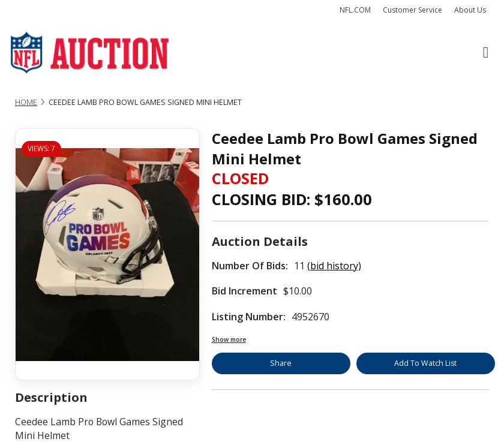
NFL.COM (355, 10)
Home (26, 102)
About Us (470, 10)
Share (281, 363)
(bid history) (334, 266)
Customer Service (412, 10)
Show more (229, 339)
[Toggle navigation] (486, 53)
